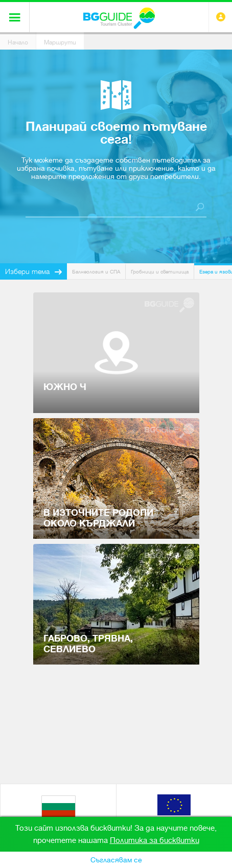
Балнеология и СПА (96, 272)
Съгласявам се (116, 860)
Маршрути (60, 42)
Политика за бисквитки (155, 840)
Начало (18, 42)
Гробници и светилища (160, 272)
